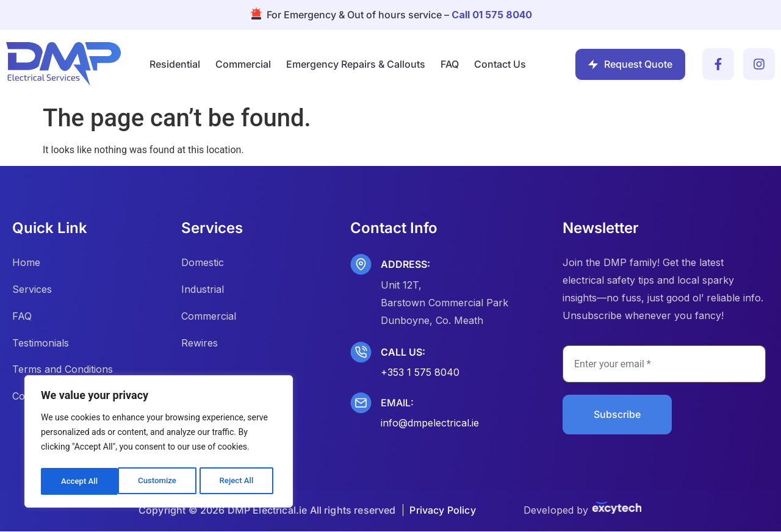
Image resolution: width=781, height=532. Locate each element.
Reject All (160, 481)
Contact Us (500, 64)
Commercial (243, 64)
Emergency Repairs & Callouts (356, 64)
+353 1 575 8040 (420, 372)
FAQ (450, 64)
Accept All (239, 481)
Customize (80, 481)
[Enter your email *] (664, 364)
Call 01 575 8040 (492, 15)
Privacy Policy (442, 511)
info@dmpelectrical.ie (430, 423)
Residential (175, 64)
